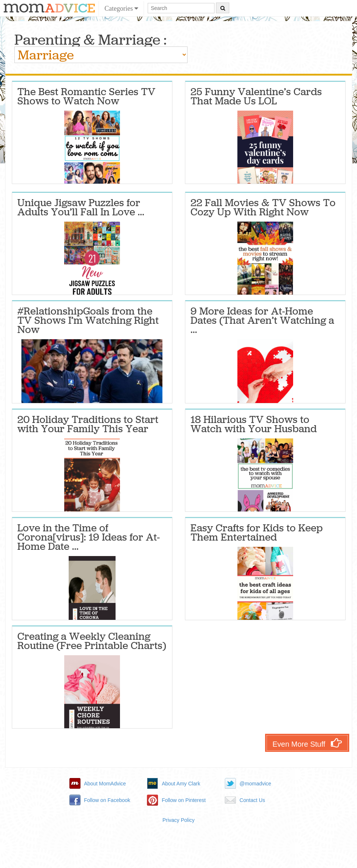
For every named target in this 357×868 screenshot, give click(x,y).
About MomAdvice (105, 784)
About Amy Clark (181, 784)
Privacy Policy (178, 820)
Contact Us (252, 800)
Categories (121, 8)
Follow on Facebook (107, 800)
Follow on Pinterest (184, 800)
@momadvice (255, 784)
